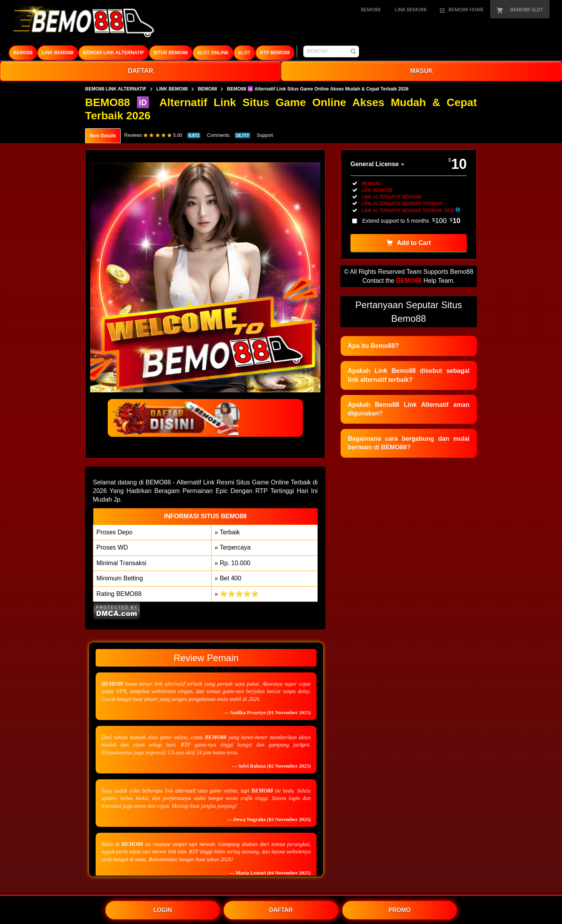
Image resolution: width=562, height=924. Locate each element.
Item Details (103, 136)
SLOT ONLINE (213, 53)
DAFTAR (141, 71)
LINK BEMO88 (58, 53)
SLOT (244, 53)
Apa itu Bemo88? (373, 346)
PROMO (399, 909)
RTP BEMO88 (275, 53)
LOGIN (163, 909)
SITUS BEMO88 (171, 53)
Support (265, 135)
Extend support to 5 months (411, 221)
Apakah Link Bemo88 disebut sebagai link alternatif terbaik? (409, 375)
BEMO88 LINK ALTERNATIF (113, 53)
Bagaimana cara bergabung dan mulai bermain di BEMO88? (409, 443)
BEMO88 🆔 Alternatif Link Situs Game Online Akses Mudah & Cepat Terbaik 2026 (318, 89)
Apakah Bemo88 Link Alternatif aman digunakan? (409, 409)
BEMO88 (23, 53)
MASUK (422, 71)
